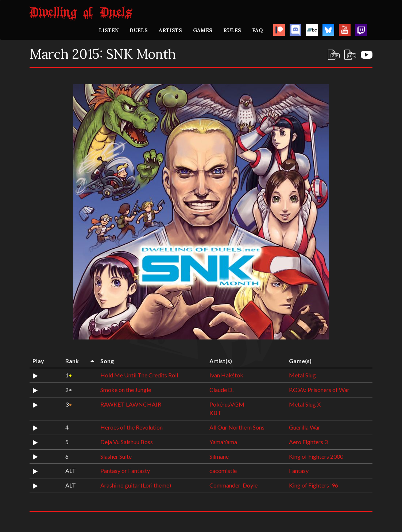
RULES (232, 30)
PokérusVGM (227, 404)
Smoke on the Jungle (126, 390)
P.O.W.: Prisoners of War (319, 390)
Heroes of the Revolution (132, 427)
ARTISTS (170, 30)
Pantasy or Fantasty (125, 471)
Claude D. (221, 390)
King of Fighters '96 (314, 485)
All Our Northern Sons (237, 427)
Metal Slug (302, 375)
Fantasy (299, 471)
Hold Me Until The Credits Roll (139, 375)
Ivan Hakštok (226, 375)
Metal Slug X (305, 404)
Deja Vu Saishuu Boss (127, 442)
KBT (215, 413)
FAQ (258, 30)
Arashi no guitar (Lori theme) (136, 485)
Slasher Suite (116, 456)
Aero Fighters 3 (308, 442)
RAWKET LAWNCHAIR (131, 404)
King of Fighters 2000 (316, 456)
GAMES (203, 30)
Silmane (219, 456)
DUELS (139, 30)
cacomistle (223, 471)
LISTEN (109, 30)
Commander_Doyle (233, 485)
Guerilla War (305, 427)
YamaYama (223, 442)
